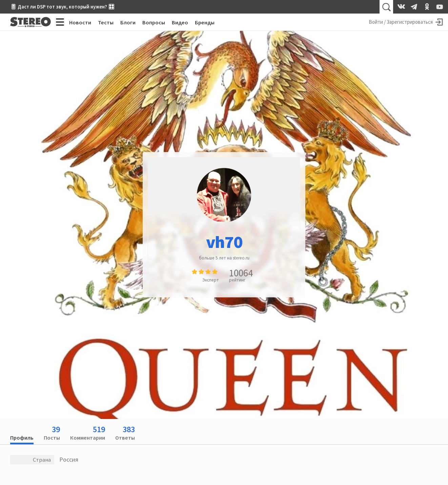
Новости (80, 22)
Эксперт (211, 280)
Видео (180, 22)
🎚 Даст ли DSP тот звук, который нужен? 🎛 (62, 7)
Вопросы (154, 22)
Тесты (106, 22)
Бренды (205, 22)
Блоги (128, 22)
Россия (69, 459)
